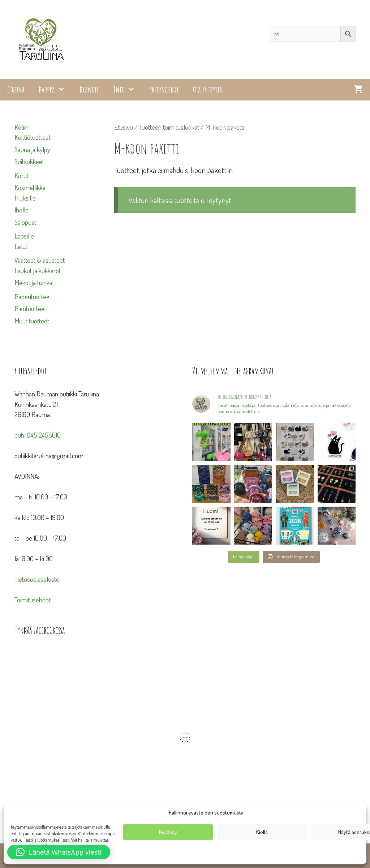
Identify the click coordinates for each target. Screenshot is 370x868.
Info (128, 90)
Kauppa (55, 90)
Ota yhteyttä (208, 89)
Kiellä (262, 832)
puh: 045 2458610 (38, 435)
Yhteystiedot (164, 89)
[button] (59, 852)
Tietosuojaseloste (37, 579)
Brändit (89, 89)
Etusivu (16, 89)
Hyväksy (168, 832)
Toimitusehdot (33, 600)
